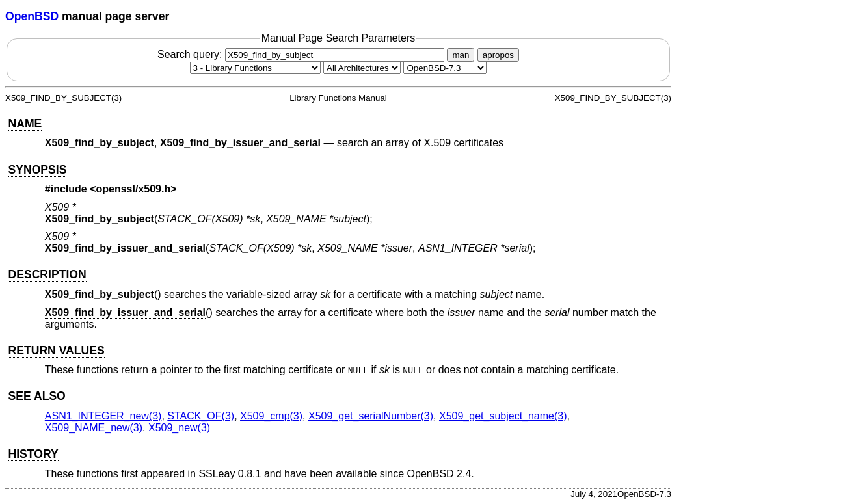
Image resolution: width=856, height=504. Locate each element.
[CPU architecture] (362, 68)
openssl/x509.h (134, 189)
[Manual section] (255, 68)
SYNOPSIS (37, 170)
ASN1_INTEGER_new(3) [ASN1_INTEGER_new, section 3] (103, 416)
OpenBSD (32, 16)
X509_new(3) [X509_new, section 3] (179, 428)
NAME (25, 124)
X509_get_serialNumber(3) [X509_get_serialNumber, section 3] (371, 416)
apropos (498, 55)
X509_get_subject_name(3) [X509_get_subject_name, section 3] (503, 416)
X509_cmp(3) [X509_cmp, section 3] (271, 416)
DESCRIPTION (47, 274)
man (461, 55)
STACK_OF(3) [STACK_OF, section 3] (201, 416)
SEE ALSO (36, 396)
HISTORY (33, 454)
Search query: (302, 54)
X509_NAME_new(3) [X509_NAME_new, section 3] (94, 428)
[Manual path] (445, 68)
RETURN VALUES (56, 351)
